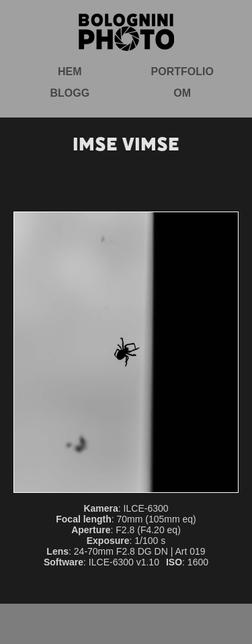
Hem (70, 72)
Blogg (70, 93)
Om (182, 93)
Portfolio (182, 72)
